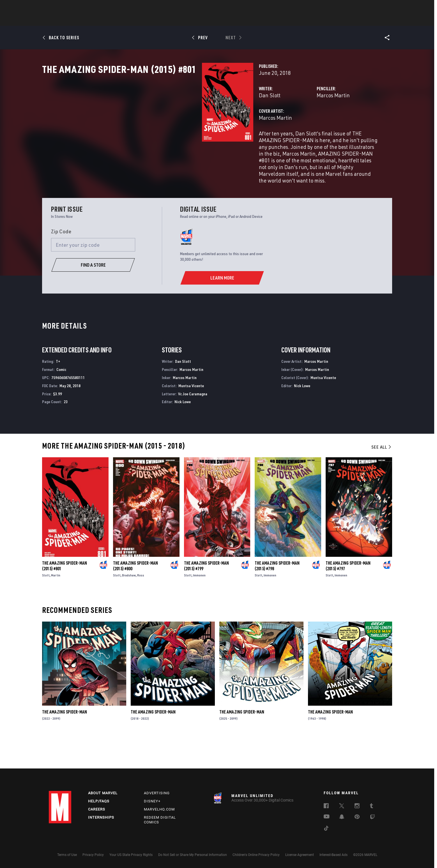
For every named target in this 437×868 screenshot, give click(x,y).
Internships (101, 817)
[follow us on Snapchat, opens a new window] (342, 818)
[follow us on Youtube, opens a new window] (327, 817)
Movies (209, 20)
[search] (378, 7)
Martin (56, 605)
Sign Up (88, 7)
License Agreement (300, 855)
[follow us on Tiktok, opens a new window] (326, 829)
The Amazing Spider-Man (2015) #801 (65, 596)
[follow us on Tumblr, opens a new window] (372, 807)
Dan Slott (158, 120)
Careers (97, 809)
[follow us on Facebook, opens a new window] (326, 807)
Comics (155, 20)
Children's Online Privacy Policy (256, 855)
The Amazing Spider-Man (65, 742)
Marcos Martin (277, 120)
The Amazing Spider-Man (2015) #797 (348, 596)
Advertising (157, 793)
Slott (46, 605)
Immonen (199, 605)
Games (258, 20)
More (300, 20)
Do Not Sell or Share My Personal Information (193, 855)
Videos (280, 20)
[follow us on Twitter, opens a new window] (342, 807)
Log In (69, 7)
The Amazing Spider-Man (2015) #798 (277, 596)
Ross (141, 605)
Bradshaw (129, 605)
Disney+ (152, 801)
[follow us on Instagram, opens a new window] (357, 807)
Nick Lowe (183, 432)
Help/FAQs (99, 801)
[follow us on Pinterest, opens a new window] (357, 817)
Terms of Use (67, 855)
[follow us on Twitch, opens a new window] (372, 818)
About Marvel (103, 793)
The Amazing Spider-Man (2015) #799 (206, 596)
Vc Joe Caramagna (193, 423)
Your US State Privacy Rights (131, 855)
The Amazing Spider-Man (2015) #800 (135, 596)
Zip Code (61, 261)
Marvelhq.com (159, 809)
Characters (182, 20)
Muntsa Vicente (191, 415)
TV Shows (234, 20)
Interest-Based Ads (334, 855)
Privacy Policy (93, 855)
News (134, 20)
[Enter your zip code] (93, 275)
